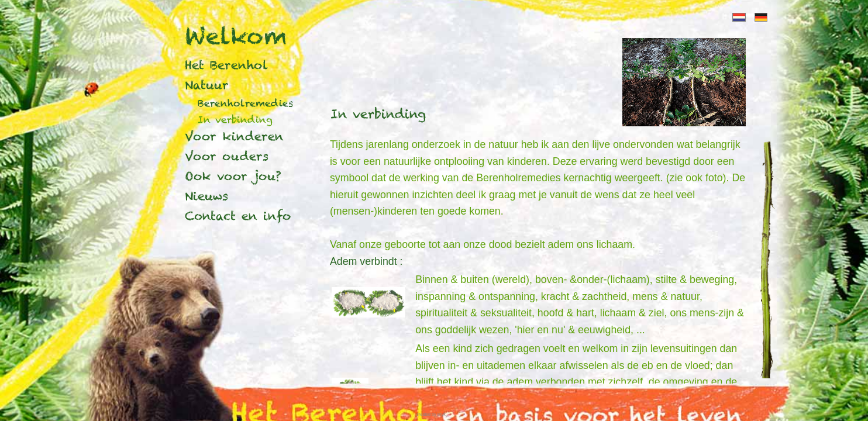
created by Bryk (431, 415)
